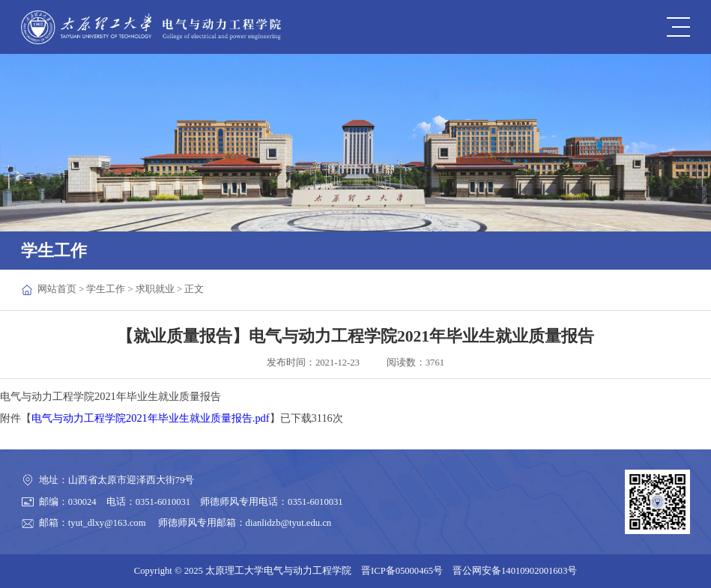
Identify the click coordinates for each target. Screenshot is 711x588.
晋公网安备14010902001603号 (515, 571)
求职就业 (155, 289)
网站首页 (57, 289)
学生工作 (106, 289)
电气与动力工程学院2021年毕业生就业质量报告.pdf (151, 418)
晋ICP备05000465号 (402, 571)
